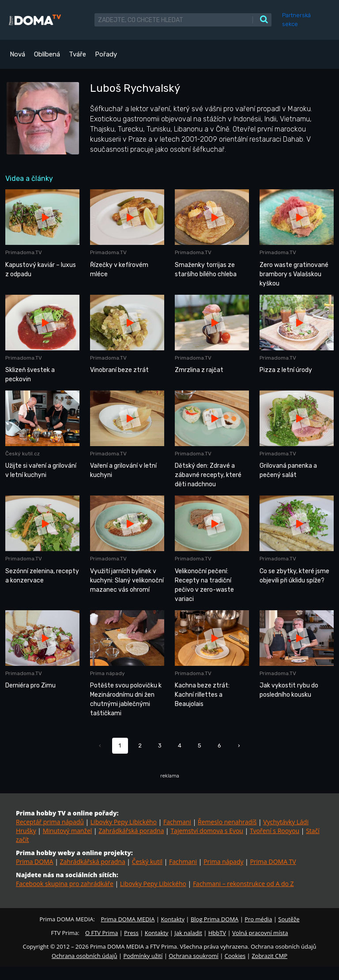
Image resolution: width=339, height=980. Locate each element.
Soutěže (289, 919)
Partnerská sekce (296, 20)
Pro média (258, 919)
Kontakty (173, 919)
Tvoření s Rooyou (275, 831)
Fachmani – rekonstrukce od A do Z (243, 884)
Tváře (77, 54)
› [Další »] (239, 745)
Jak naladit (188, 933)
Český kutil (147, 862)
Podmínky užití (143, 956)
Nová (17, 54)
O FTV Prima (102, 933)
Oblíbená (47, 54)
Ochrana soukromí (194, 956)
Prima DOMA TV (273, 862)
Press (131, 933)
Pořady (106, 54)
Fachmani (177, 822)
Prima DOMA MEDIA (128, 919)
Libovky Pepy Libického (124, 822)
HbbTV (217, 933)
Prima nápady (223, 862)
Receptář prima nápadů (50, 822)
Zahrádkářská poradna (131, 831)
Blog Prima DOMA (215, 919)
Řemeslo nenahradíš (227, 822)
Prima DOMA (35, 862)
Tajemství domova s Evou (207, 831)
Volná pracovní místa (260, 933)
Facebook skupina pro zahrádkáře (65, 884)
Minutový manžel (68, 831)
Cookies (235, 956)
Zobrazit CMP (269, 956)
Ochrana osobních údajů (84, 956)
